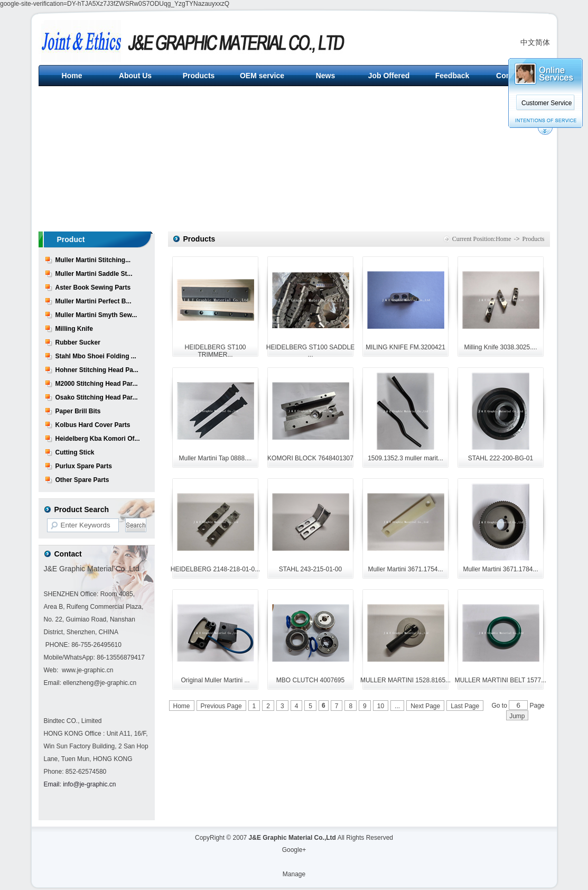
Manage (294, 874)
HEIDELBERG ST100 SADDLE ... (310, 351)
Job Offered (389, 76)
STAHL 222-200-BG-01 (501, 458)
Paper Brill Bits (78, 411)
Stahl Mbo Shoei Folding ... (96, 356)
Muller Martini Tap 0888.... (216, 458)
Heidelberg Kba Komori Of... (98, 439)
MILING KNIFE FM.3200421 (405, 347)
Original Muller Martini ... (215, 680)
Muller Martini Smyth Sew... (96, 315)
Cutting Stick (75, 452)
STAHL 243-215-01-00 (310, 569)
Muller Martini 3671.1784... (500, 569)
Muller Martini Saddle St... (94, 274)
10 (381, 706)
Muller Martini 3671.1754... (405, 569)
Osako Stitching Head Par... (97, 397)
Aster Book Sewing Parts (93, 288)
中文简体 (535, 42)
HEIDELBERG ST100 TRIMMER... (215, 351)
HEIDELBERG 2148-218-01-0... (215, 569)
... (397, 706)
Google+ (294, 850)
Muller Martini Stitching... (93, 260)
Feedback (452, 76)
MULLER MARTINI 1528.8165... (405, 680)
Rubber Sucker (78, 342)
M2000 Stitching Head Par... (97, 384)
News (326, 76)
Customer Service (547, 103)
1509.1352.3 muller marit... (405, 458)
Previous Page (221, 706)
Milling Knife (74, 329)
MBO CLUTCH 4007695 (310, 680)
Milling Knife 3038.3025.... (500, 347)
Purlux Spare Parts (84, 466)
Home (72, 76)
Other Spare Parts (82, 480)
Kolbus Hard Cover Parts (93, 425)
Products (199, 76)
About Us (135, 76)
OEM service (262, 76)
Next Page (425, 706)
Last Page (465, 706)
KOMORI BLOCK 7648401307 (310, 458)
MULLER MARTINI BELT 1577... (501, 680)
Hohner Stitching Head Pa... (97, 370)
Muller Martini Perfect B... (94, 301)
